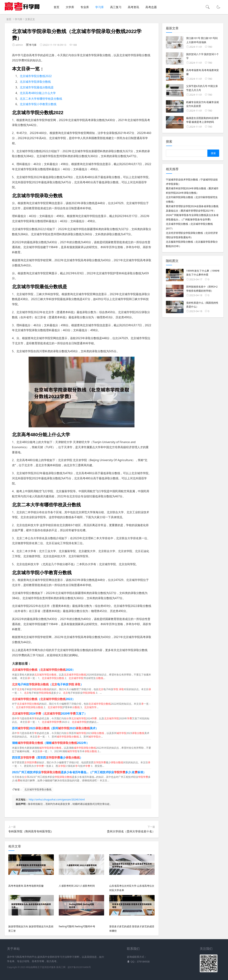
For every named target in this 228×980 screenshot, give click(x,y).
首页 (56, 7)
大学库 (70, 7)
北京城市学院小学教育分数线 (38, 104)
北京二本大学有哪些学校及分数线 (41, 99)
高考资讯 (133, 7)
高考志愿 (151, 7)
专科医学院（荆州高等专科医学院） (31, 831)
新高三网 (61, 967)
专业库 (85, 7)
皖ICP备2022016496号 (79, 967)
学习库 (100, 7)
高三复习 (116, 7)
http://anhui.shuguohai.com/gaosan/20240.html (57, 799)
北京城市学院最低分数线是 (37, 87)
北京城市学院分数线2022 (36, 76)
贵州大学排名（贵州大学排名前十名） (131, 831)
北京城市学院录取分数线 (35, 82)
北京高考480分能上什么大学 (38, 93)
